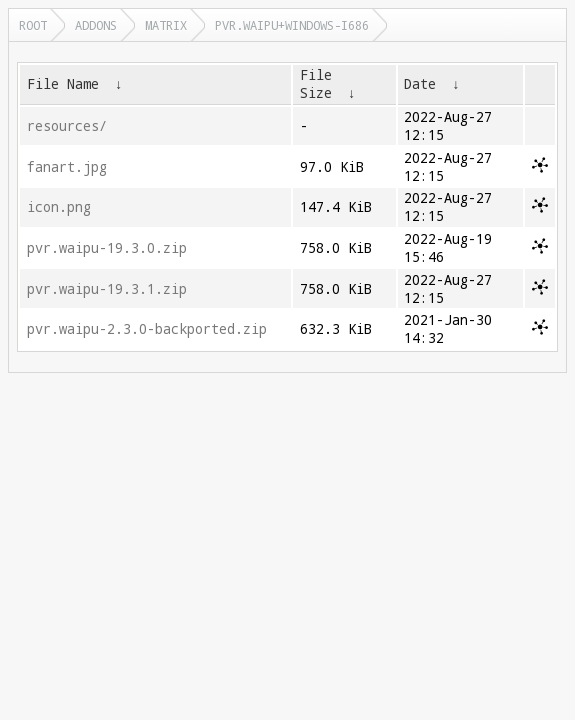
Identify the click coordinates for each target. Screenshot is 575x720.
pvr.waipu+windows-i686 (292, 25)
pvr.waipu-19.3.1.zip (107, 289)
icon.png (59, 207)
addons (96, 25)
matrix (166, 25)
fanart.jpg (67, 167)
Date (420, 84)
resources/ (67, 126)
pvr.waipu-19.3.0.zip (107, 248)
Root (33, 25)
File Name (63, 84)
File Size (316, 84)
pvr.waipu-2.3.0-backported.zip (147, 329)
